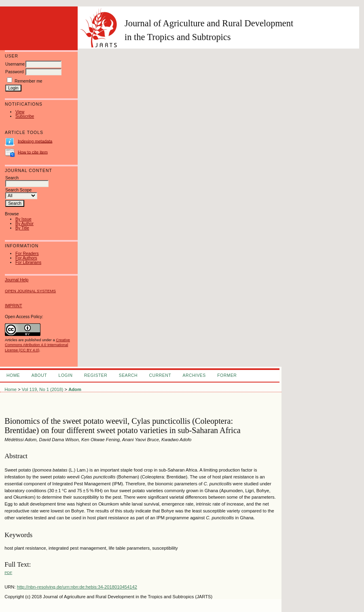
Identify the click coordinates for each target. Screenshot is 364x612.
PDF (8, 573)
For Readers (27, 254)
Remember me (29, 81)
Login (66, 375)
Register (96, 375)
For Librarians (28, 262)
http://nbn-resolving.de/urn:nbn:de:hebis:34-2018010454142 (77, 587)
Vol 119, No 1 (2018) (43, 389)
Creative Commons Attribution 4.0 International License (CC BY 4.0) (37, 345)
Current (160, 375)
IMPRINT (14, 306)
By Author (24, 224)
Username (15, 64)
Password (15, 72)
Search (128, 375)
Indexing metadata (35, 141)
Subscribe (25, 116)
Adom (75, 389)
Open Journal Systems (30, 291)
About (39, 375)
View (20, 112)
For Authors (26, 258)
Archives (194, 375)
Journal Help (17, 280)
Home (13, 375)
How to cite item (33, 152)
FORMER (227, 375)
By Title (22, 228)
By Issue (23, 219)
